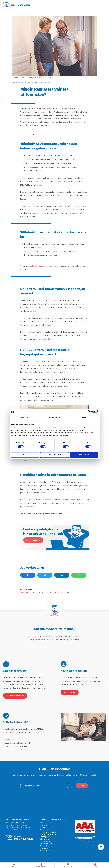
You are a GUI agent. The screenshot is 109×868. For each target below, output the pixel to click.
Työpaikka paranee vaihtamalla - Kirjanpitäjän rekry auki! (45, 592)
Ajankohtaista (45, 839)
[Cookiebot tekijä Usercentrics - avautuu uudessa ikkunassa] (89, 412)
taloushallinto (41, 865)
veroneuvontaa (44, 339)
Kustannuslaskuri (46, 844)
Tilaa (82, 785)
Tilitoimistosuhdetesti (48, 846)
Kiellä (25, 455)
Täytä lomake (70, 692)
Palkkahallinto (45, 828)
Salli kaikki (84, 455)
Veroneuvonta (45, 830)
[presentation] (54, 798)
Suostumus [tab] (24, 418)
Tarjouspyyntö (45, 837)
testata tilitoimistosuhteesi (41, 266)
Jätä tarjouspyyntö (15, 696)
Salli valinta (54, 455)
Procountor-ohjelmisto (48, 834)
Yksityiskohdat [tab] (54, 418)
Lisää (95, 865)
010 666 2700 (22, 825)
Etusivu (43, 823)
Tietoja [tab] (85, 418)
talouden (29, 125)
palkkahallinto (68, 865)
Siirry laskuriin (33, 540)
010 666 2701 (9, 739)
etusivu (14, 865)
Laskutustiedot (45, 848)
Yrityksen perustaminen (48, 832)
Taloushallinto (45, 825)
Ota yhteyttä (45, 851)
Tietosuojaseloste (46, 841)
